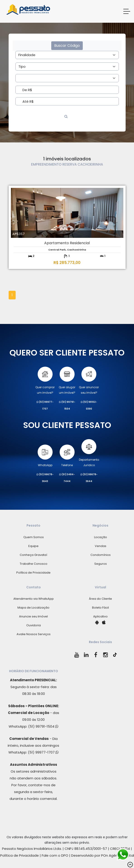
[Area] (67, 55)
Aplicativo (100, 616)
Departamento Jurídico (89, 453)
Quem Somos (34, 537)
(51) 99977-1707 (43, 752)
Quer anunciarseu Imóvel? (89, 381)
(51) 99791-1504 (43, 726)
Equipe (33, 546)
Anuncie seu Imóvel (33, 616)
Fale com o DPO (55, 855)
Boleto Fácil (100, 608)
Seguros (101, 564)
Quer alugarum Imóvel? (67, 381)
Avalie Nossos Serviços (34, 634)
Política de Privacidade (33, 573)
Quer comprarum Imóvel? (45, 381)
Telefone (67, 456)
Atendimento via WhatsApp (34, 599)
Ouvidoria (34, 625)
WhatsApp (45, 456)
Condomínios (101, 555)
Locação (101, 537)
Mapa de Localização (33, 608)
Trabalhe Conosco (34, 564)
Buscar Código (67, 46)
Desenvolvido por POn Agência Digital (103, 855)
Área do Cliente (100, 599)
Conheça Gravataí (33, 555)
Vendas (101, 546)
